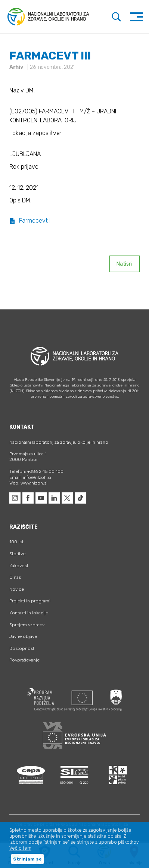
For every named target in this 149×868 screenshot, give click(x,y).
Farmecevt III (31, 221)
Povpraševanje (24, 660)
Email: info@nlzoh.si (30, 477)
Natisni (125, 264)
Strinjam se (27, 859)
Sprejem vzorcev (27, 625)
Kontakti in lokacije (29, 613)
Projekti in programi (30, 601)
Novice (17, 589)
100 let (16, 542)
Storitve (17, 554)
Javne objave (23, 636)
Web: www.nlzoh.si (28, 483)
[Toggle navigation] (136, 17)
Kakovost (19, 566)
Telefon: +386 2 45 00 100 (36, 471)
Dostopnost (22, 648)
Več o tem (20, 848)
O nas (15, 577)
